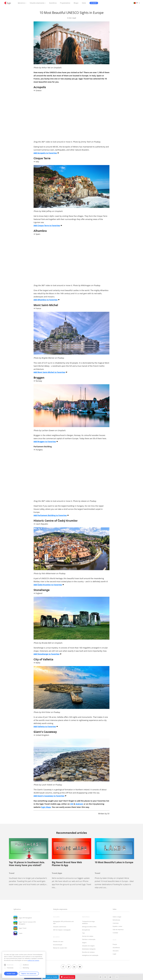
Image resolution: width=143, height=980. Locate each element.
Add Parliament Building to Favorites (50, 515)
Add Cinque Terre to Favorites (47, 226)
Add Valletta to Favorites (45, 727)
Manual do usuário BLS (60, 948)
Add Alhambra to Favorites (46, 300)
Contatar (115, 933)
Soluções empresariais (37, 3)
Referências (116, 920)
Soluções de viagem (88, 946)
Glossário (116, 951)
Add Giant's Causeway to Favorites (49, 796)
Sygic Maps (46, 807)
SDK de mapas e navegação (62, 930)
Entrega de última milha (89, 927)
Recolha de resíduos (88, 952)
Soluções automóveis (60, 927)
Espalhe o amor (117, 926)
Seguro (84, 943)
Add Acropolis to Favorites (45, 153)
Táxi (83, 933)
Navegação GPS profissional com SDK (63, 922)
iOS (72, 804)
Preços (115, 944)
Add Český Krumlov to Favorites (48, 585)
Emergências (86, 930)
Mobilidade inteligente (89, 949)
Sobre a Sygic (117, 917)
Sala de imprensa (118, 930)
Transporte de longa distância (88, 922)
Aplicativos (21, 3)
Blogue (76, 3)
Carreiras (116, 923)
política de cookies (33, 960)
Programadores (65, 3)
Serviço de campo (88, 936)
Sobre (84, 3)
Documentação (58, 945)
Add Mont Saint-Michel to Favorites (49, 372)
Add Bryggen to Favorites (45, 442)
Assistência (53, 3)
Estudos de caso (58, 941)
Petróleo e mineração (89, 939)
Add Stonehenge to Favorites (46, 654)
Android (79, 804)
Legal (114, 954)
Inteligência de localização (90, 955)
